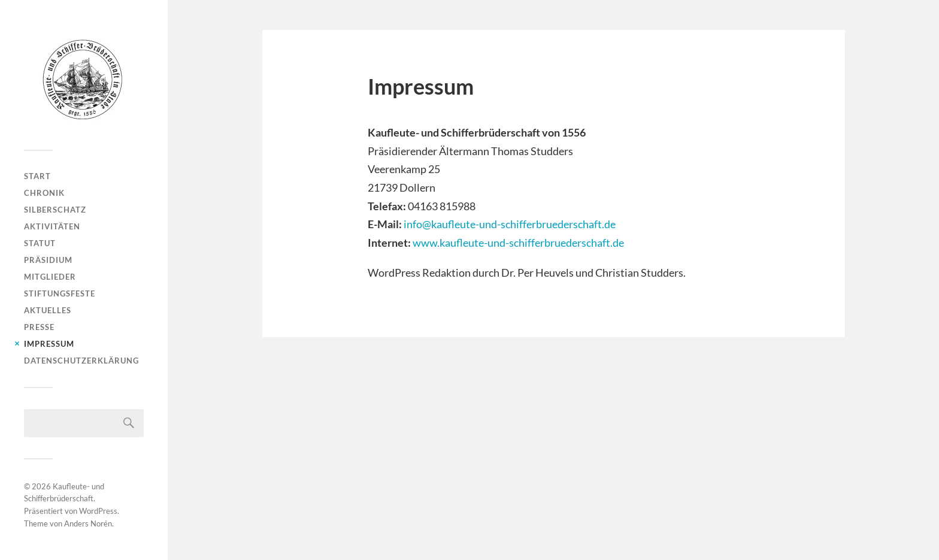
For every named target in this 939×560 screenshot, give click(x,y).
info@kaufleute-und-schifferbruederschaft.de (510, 224)
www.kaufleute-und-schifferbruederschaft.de (518, 243)
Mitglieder (50, 277)
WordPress (98, 511)
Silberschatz (55, 210)
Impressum (49, 344)
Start (37, 176)
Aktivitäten (52, 226)
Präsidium (48, 260)
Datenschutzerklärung (81, 361)
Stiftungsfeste (60, 293)
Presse (39, 327)
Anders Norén (88, 523)
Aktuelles (48, 310)
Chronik (44, 193)
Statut (40, 243)
